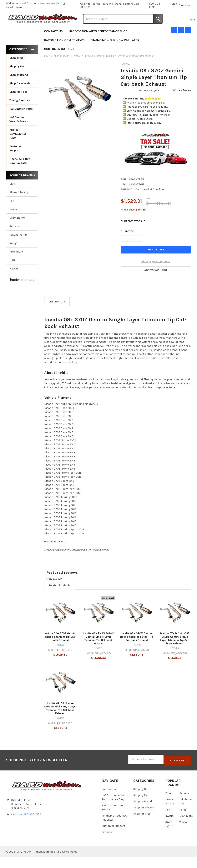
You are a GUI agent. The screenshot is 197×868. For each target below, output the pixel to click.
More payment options (156, 274)
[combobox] (123, 25)
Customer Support (61, 61)
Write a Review (182, 102)
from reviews (54, 591)
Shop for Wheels (22, 96)
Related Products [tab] (60, 597)
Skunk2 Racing (19, 204)
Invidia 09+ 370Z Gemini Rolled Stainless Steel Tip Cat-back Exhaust (137, 649)
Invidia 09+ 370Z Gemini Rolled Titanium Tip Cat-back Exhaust (60, 649)
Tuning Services (20, 112)
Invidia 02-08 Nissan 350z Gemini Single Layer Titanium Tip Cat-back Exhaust (60, 721)
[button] (156, 283)
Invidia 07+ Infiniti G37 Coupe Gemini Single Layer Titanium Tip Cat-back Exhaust (175, 651)
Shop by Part (22, 79)
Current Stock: (133, 234)
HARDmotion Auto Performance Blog (98, 43)
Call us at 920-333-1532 (26, 825)
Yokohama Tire (18, 247)
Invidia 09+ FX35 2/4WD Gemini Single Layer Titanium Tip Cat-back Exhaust (98, 651)
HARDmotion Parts (21, 121)
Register (186, 5)
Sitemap (107, 843)
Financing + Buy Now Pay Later (115, 52)
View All (14, 281)
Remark (14, 238)
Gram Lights (17, 230)
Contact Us (53, 43)
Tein (12, 213)
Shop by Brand (22, 87)
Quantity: (127, 244)
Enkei (13, 196)
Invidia (13, 221)
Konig (13, 255)
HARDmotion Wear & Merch (22, 131)
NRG (12, 272)
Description (57, 314)
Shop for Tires (22, 104)
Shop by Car (22, 70)
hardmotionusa (22, 292)
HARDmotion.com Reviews (64, 52)
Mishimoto (16, 264)
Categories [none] (18, 61)
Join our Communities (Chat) (18, 146)
